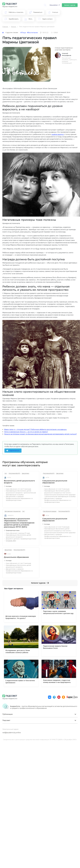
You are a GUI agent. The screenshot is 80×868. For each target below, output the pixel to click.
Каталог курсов (70, 5)
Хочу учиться (54, 5)
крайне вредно (58, 134)
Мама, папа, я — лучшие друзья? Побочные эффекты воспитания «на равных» (35, 429)
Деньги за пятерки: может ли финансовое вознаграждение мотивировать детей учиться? (40, 434)
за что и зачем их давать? (38, 432)
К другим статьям (10, 33)
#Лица (23, 33)
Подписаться (14, 451)
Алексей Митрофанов (67, 54)
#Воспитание (32, 33)
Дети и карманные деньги (15, 432)
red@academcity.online (12, 733)
